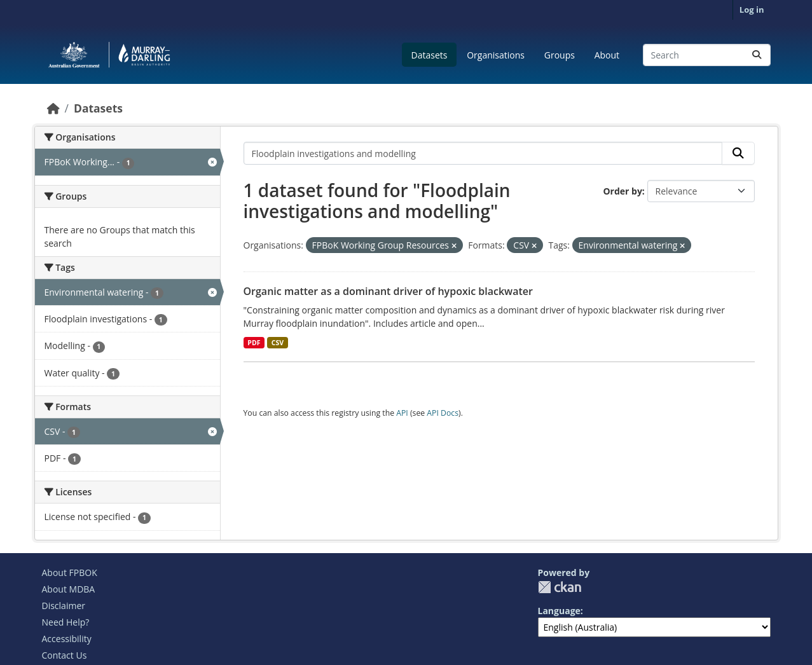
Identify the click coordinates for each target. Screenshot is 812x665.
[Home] (53, 108)
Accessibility (67, 639)
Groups (560, 55)
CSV (278, 343)
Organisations (496, 55)
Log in (752, 10)
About (607, 55)
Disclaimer (64, 606)
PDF (254, 343)
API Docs (443, 413)
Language (559, 611)
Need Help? (66, 622)
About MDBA (69, 589)
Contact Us (65, 655)
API (402, 413)
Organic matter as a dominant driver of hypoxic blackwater (388, 291)
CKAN (560, 587)
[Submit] (757, 55)
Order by (622, 191)
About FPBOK (70, 572)
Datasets (430, 55)
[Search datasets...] (707, 55)
